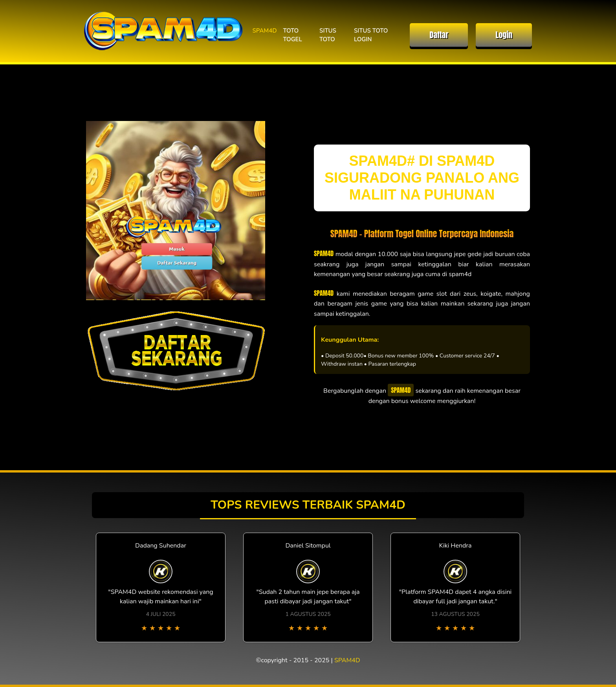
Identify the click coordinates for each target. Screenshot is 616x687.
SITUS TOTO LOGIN (371, 35)
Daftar (439, 35)
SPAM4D (264, 31)
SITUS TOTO (328, 35)
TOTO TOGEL (293, 35)
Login (504, 35)
